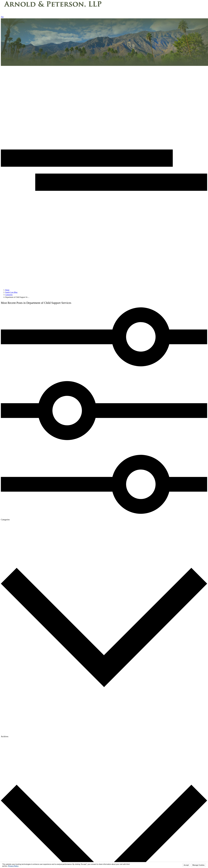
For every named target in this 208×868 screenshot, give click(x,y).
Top (2, 17)
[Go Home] (7, 290)
